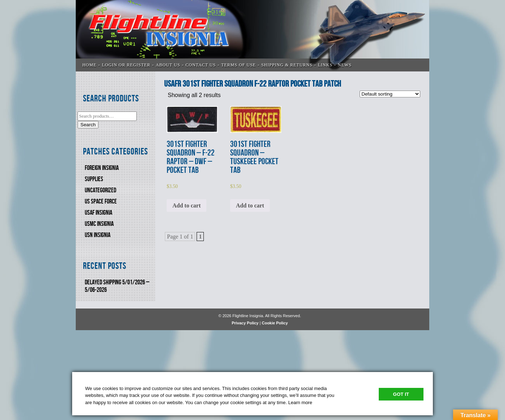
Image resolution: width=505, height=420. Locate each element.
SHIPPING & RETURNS (287, 65)
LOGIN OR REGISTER (126, 65)
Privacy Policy (245, 323)
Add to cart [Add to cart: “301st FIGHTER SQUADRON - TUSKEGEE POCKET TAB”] (250, 205)
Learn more (300, 402)
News (345, 65)
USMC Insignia (99, 224)
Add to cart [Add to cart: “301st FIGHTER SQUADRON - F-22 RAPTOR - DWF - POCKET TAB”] (186, 205)
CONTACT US (201, 65)
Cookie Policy (275, 323)
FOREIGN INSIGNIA (102, 168)
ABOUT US (168, 65)
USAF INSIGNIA (98, 213)
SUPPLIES (94, 179)
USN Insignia (98, 235)
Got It (401, 394)
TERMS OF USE (238, 65)
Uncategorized (100, 190)
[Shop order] (390, 94)
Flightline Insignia (252, 36)
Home (89, 65)
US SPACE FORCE (101, 202)
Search (88, 125)
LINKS (325, 65)
